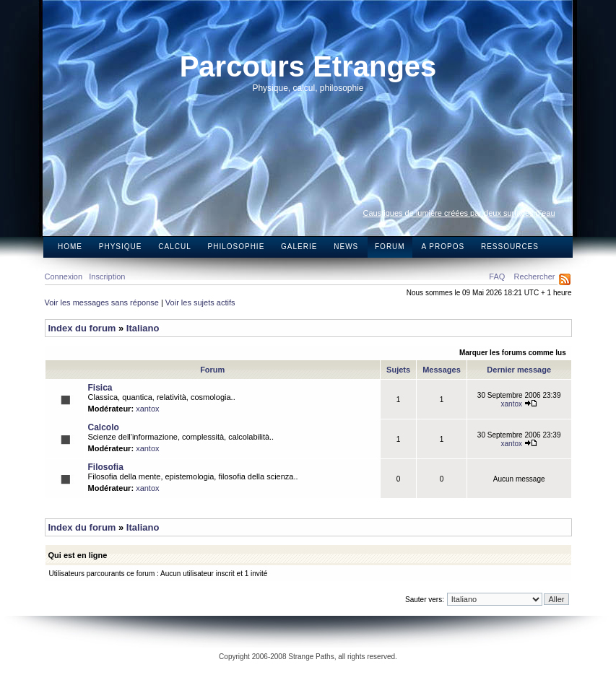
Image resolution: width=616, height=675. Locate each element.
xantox (147, 409)
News (346, 247)
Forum (390, 247)
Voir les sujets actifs (200, 302)
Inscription (107, 276)
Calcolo (104, 427)
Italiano (143, 328)
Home (70, 247)
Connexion (64, 276)
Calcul (174, 247)
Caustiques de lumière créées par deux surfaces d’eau (459, 213)
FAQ (497, 276)
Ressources (510, 247)
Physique (121, 247)
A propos (443, 247)
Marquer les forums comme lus (513, 353)
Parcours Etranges (308, 66)
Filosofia (106, 467)
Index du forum (82, 328)
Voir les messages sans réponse (102, 302)
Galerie (299, 247)
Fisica (100, 388)
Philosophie (237, 247)
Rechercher (535, 276)
